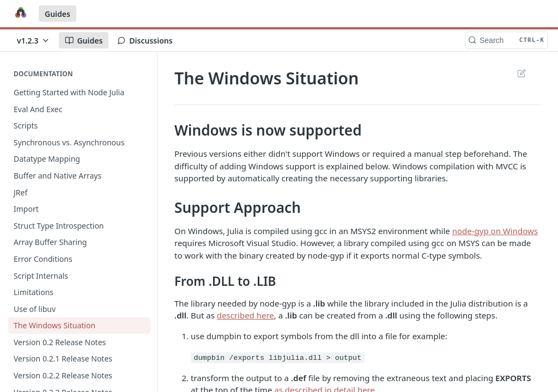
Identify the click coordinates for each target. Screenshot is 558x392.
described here (245, 315)
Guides (57, 14)
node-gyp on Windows (495, 231)
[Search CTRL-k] (506, 40)
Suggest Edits (521, 73)
